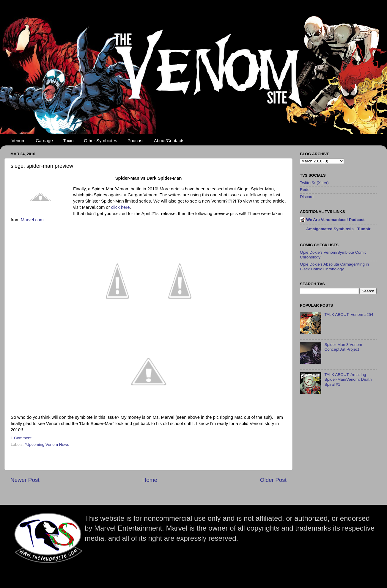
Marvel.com (32, 220)
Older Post (273, 480)
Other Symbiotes (100, 141)
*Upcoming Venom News (47, 444)
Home (150, 480)
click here (121, 207)
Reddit (306, 190)
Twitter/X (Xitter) (314, 183)
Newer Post (25, 480)
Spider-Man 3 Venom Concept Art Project (343, 347)
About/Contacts (169, 141)
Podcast (136, 141)
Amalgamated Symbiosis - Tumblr (338, 229)
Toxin (69, 141)
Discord (307, 197)
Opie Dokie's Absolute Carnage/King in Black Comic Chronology (334, 267)
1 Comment (21, 438)
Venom (19, 141)
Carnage (44, 141)
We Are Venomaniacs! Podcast (335, 220)
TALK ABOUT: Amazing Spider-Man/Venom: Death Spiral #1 (348, 379)
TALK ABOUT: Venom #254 (349, 315)
